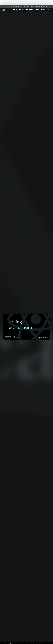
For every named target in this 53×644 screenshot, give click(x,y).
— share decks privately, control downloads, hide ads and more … (26, 6)
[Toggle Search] (48, 10)
